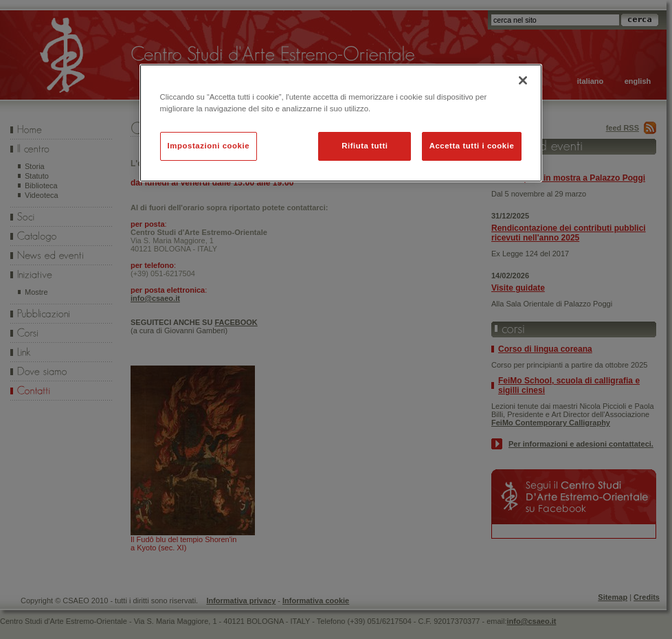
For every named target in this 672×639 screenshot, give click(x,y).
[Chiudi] (523, 80)
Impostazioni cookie (209, 146)
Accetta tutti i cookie (472, 146)
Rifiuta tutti (365, 146)
